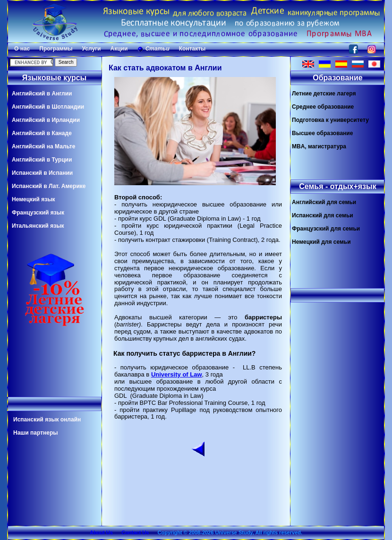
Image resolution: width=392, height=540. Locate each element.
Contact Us (135, 532)
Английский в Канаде (42, 133)
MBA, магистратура (319, 146)
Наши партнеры (36, 433)
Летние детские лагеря (324, 94)
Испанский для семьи (323, 215)
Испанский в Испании (42, 173)
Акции (119, 49)
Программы (56, 49)
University (167, 374)
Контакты (192, 49)
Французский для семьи (326, 229)
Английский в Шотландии (48, 107)
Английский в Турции (42, 160)
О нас (22, 49)
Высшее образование (322, 133)
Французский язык (38, 213)
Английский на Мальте (43, 146)
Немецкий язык (33, 199)
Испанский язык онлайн (47, 420)
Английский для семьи (324, 202)
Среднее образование (323, 107)
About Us (101, 532)
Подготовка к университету (330, 120)
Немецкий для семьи (321, 242)
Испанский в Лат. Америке (49, 186)
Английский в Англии (42, 94)
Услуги (92, 49)
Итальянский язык (38, 226)
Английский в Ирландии (46, 120)
